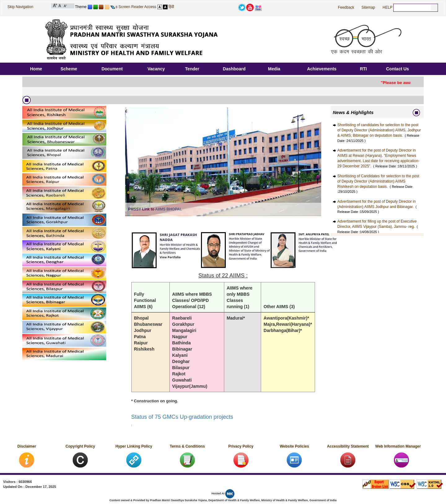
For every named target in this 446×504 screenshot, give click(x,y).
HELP (387, 7)
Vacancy (156, 69)
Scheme (69, 69)
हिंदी (171, 7)
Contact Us (397, 69)
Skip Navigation (20, 7)
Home (36, 69)
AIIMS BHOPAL (168, 209)
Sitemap (368, 7)
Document (112, 69)
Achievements (322, 69)
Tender (192, 69)
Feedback (346, 7)
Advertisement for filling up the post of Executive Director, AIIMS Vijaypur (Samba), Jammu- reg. (378, 226)
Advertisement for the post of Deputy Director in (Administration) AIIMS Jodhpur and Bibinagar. (377, 206)
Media (274, 69)
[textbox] (412, 7)
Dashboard (234, 69)
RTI (363, 69)
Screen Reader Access (137, 7)
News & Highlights (353, 112)
